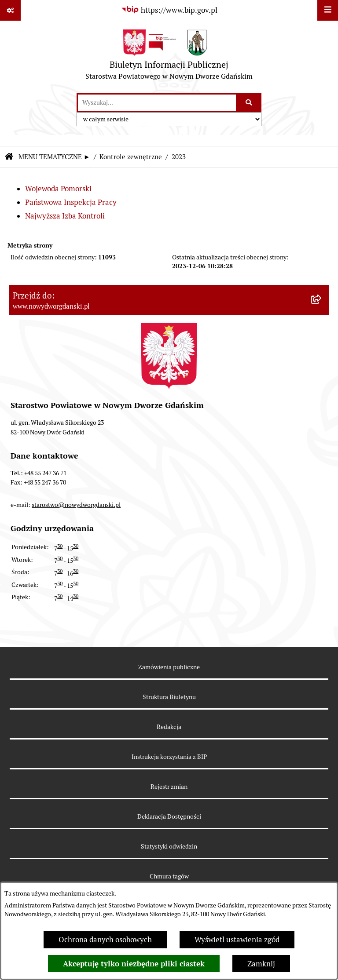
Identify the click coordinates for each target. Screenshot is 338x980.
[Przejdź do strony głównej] (169, 57)
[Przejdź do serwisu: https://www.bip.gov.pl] (169, 10)
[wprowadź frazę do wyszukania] (157, 103)
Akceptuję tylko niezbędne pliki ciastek (134, 964)
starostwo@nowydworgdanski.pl (76, 505)
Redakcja (169, 727)
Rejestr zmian (169, 787)
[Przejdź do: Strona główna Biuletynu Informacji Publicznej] (9, 157)
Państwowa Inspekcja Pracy (71, 202)
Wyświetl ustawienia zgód (237, 940)
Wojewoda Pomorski (58, 189)
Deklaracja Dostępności (169, 816)
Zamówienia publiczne (169, 667)
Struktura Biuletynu (169, 697)
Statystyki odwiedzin (169, 846)
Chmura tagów (169, 876)
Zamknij (261, 964)
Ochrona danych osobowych (105, 940)
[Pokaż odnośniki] (10, 10)
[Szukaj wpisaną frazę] (249, 103)
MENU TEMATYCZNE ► (54, 157)
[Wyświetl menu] (328, 10)
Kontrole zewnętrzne (131, 157)
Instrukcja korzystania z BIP (169, 757)
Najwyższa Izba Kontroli (65, 216)
